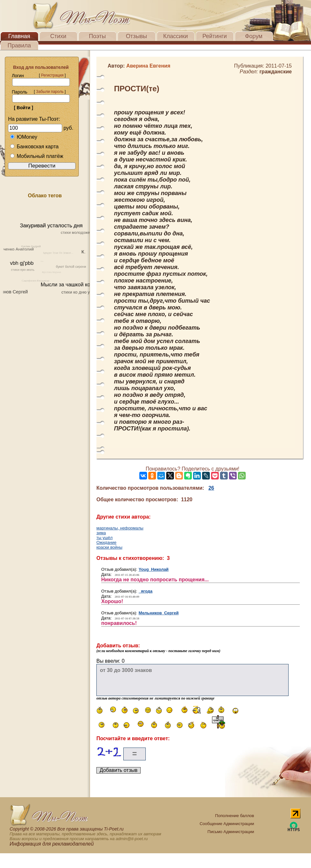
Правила (19, 45)
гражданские (276, 72)
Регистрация (52, 75)
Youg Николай (154, 569)
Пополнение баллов (235, 816)
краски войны (109, 547)
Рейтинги (215, 36)
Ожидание (106, 542)
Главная (19, 36)
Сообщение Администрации (227, 824)
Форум (254, 36)
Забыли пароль (50, 92)
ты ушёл (105, 538)
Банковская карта (34, 147)
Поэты (98, 36)
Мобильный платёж (37, 156)
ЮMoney (24, 137)
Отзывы (136, 36)
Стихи (58, 36)
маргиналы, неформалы (120, 528)
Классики (176, 36)
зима (101, 533)
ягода (146, 591)
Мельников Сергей (159, 613)
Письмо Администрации (231, 832)
